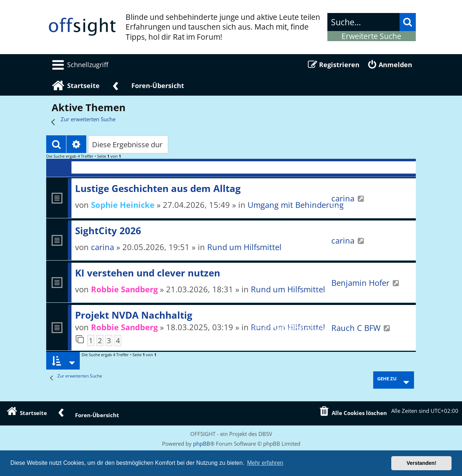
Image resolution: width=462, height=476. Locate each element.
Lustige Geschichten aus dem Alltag (158, 188)
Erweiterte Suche (371, 36)
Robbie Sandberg (124, 289)
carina (343, 198)
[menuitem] (79, 65)
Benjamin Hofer (360, 283)
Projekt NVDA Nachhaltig (134, 315)
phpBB (202, 444)
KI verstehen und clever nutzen (148, 273)
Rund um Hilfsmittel (244, 247)
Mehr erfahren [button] (265, 463)
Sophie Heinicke (123, 205)
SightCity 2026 (108, 231)
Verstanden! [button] (422, 463)
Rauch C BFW (356, 328)
